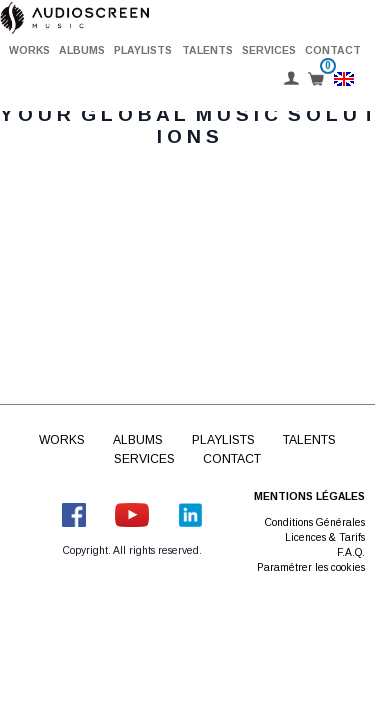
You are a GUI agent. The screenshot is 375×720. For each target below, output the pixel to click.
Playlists (143, 50)
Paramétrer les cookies (311, 567)
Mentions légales (309, 496)
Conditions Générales (315, 522)
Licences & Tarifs (325, 537)
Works (29, 50)
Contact (333, 50)
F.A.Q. (351, 552)
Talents (207, 50)
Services (269, 50)
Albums (82, 50)
